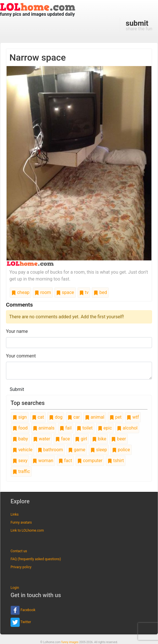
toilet (85, 428)
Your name (17, 331)
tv (84, 292)
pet (116, 417)
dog (56, 417)
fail (66, 428)
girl (81, 439)
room (43, 292)
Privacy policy (21, 567)
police (121, 450)
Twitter (21, 622)
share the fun (139, 25)
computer (90, 461)
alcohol (127, 428)
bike (99, 439)
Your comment (21, 356)
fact (65, 461)
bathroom (50, 450)
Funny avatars (21, 522)
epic (105, 428)
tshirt (116, 461)
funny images (70, 642)
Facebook (23, 610)
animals (44, 428)
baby (20, 439)
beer (118, 439)
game (77, 450)
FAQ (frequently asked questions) (36, 559)
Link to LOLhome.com (27, 530)
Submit (17, 389)
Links (15, 514)
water (42, 439)
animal (95, 417)
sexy (20, 461)
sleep (99, 450)
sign (20, 417)
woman (43, 461)
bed (100, 292)
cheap (20, 292)
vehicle (23, 450)
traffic (21, 471)
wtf (133, 417)
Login (15, 588)
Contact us (19, 551)
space (65, 292)
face (63, 439)
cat (38, 417)
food (20, 428)
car (74, 417)
